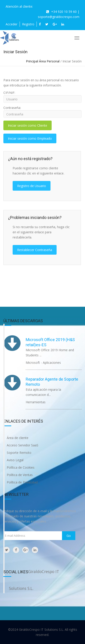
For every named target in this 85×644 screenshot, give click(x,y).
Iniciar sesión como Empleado (30, 138)
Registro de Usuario (32, 186)
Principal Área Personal (43, 61)
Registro (28, 24)
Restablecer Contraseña (35, 250)
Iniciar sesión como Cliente (28, 125)
